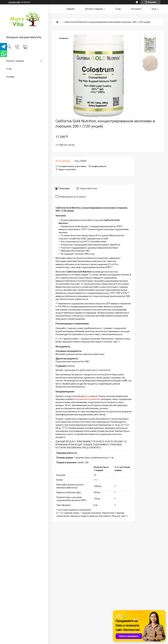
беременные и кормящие (88, 399)
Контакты (136, 9)
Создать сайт (14, 2)
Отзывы (10, 77)
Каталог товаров (15, 61)
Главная (71, 9)
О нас (9, 69)
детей (88, 396)
